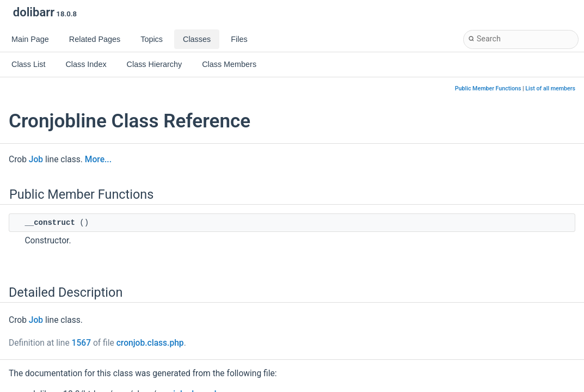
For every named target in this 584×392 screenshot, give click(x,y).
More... (98, 160)
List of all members (550, 88)
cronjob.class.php (150, 343)
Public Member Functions (488, 88)
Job (36, 160)
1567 (81, 343)
